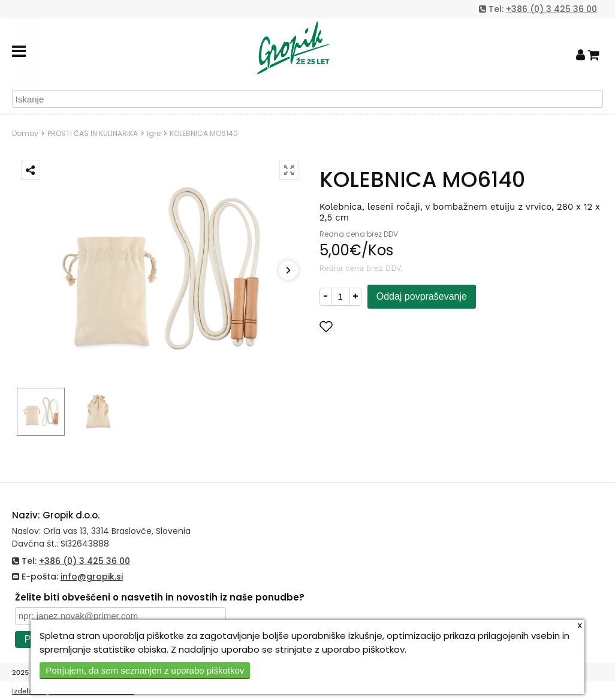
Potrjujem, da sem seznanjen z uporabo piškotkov (145, 670)
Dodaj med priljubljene (385, 326)
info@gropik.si (92, 577)
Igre (154, 133)
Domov (25, 133)
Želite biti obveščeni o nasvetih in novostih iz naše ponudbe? (160, 597)
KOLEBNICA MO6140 (204, 133)
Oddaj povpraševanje (422, 296)
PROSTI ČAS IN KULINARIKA (93, 133)
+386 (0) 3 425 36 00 (551, 9)
